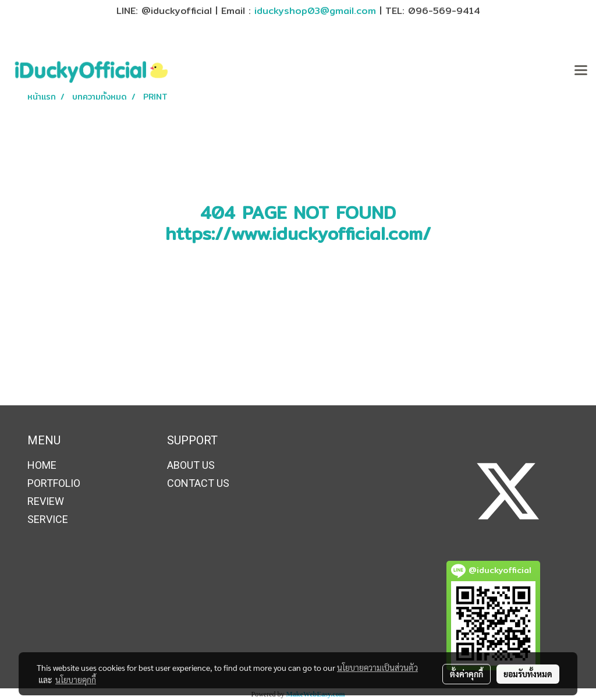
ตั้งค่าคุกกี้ (466, 674)
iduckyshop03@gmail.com (315, 11)
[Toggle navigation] (581, 71)
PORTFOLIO (54, 483)
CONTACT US (198, 483)
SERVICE (48, 519)
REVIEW (46, 501)
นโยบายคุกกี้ (76, 680)
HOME (42, 465)
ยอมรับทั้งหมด (528, 674)
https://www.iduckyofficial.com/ (298, 234)
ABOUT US (191, 465)
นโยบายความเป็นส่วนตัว (377, 667)
